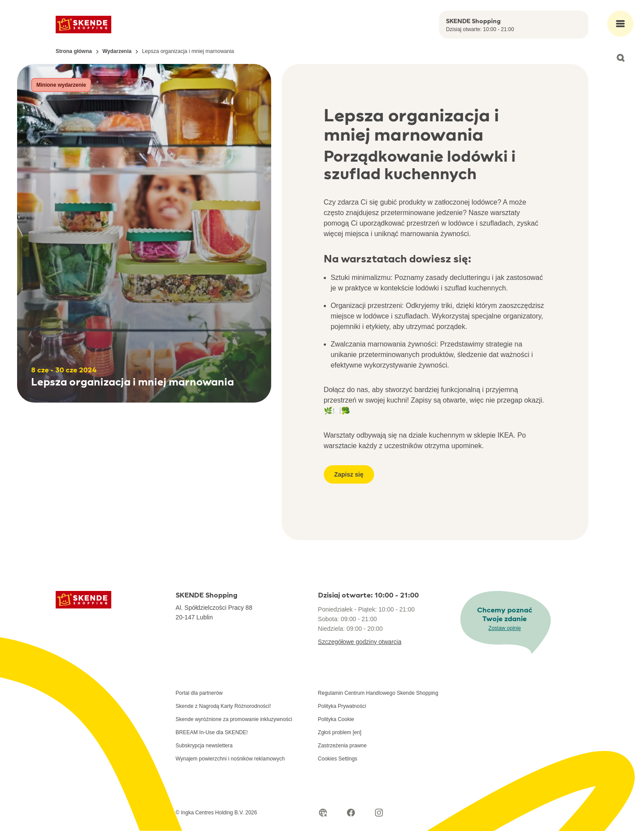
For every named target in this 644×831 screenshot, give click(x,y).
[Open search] (620, 58)
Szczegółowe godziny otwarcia (360, 642)
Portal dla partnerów (199, 693)
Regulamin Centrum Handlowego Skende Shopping (378, 693)
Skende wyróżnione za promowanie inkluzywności (234, 719)
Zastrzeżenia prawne (342, 746)
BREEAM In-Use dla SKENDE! (212, 732)
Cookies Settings (338, 759)
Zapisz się (349, 474)
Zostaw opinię (505, 628)
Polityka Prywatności (342, 706)
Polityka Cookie (336, 719)
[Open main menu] (620, 24)
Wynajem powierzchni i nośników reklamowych (230, 759)
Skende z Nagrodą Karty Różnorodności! (223, 706)
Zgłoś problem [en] (340, 732)
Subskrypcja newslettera (204, 746)
